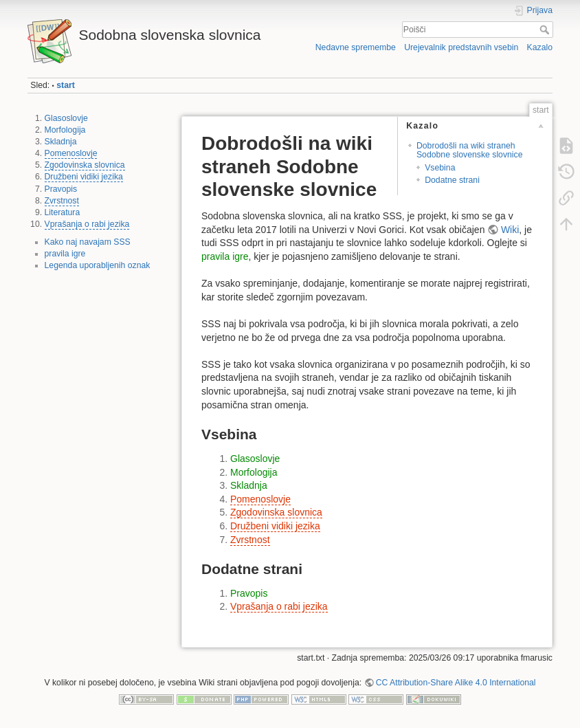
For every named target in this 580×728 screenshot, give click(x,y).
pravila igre (65, 254)
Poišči (546, 30)
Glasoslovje (66, 118)
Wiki (510, 230)
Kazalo (540, 47)
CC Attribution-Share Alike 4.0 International (456, 683)
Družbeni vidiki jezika (84, 177)
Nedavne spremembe (356, 47)
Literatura (63, 212)
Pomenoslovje (71, 153)
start (66, 85)
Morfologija (65, 130)
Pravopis (61, 189)
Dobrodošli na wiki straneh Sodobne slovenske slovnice (470, 150)
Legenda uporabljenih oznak (98, 265)
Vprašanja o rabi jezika (87, 224)
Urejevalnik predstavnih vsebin (461, 47)
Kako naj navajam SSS (88, 242)
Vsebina (440, 168)
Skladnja (61, 142)
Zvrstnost (62, 201)
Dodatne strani (452, 180)
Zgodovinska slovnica (85, 165)
